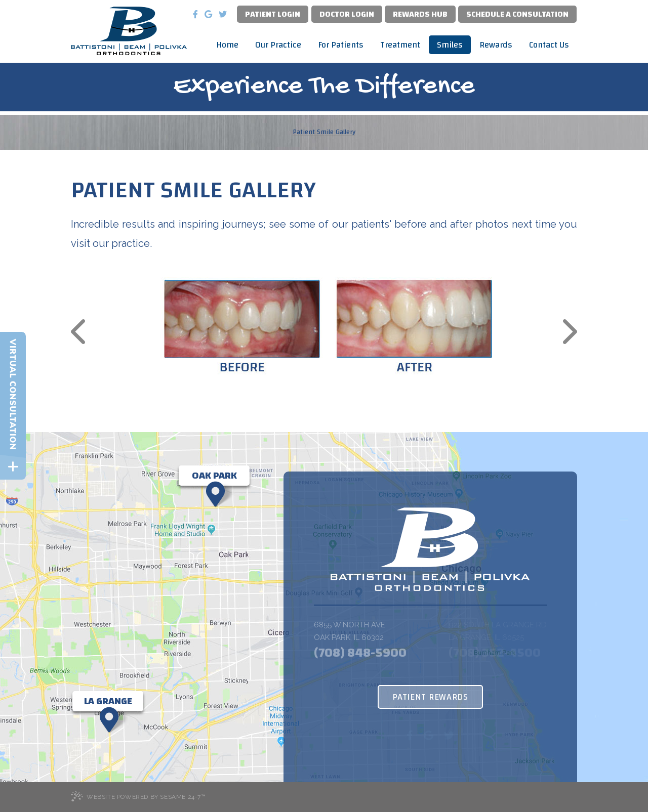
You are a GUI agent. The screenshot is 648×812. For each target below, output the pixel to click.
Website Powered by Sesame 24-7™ (138, 796)
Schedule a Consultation (517, 14)
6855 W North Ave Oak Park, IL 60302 (350, 631)
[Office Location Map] (214, 476)
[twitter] (223, 14)
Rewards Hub (420, 14)
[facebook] (195, 14)
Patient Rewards (430, 697)
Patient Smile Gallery (324, 132)
